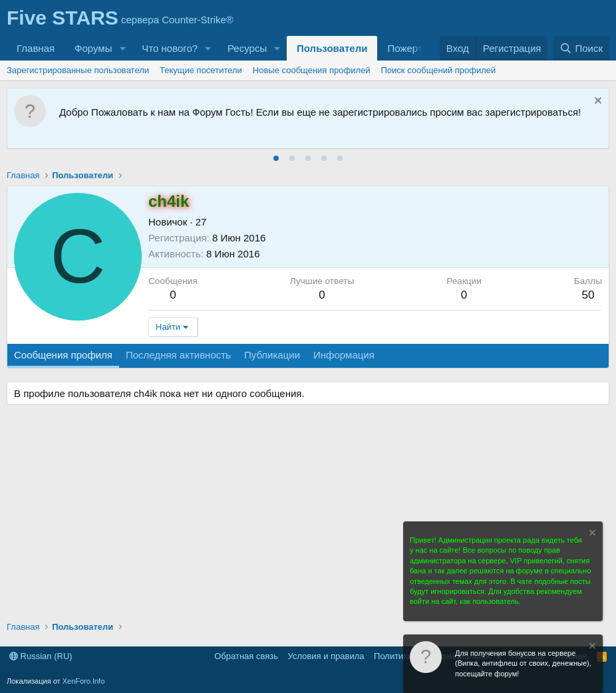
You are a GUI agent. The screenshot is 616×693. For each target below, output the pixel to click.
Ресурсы (247, 48)
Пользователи (332, 48)
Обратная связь (246, 656)
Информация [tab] (344, 355)
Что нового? (170, 48)
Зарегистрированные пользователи (78, 70)
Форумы (93, 48)
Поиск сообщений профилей (439, 70)
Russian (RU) (41, 656)
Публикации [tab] (272, 355)
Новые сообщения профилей (312, 70)
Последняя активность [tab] (178, 355)
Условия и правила (326, 656)
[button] (122, 48)
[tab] (276, 158)
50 (588, 295)
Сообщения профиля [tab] (63, 355)
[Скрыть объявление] (596, 102)
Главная (36, 48)
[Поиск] (581, 48)
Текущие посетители (201, 70)
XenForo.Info (84, 681)
